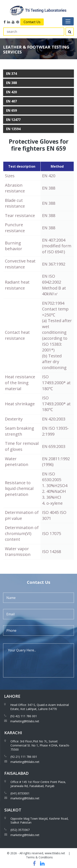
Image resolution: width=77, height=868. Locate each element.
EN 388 (11, 83)
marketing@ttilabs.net (25, 721)
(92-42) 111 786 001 (24, 716)
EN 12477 (13, 120)
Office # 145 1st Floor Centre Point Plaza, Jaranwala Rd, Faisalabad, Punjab (38, 784)
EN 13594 (13, 129)
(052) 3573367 (20, 830)
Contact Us (32, 22)
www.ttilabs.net (55, 853)
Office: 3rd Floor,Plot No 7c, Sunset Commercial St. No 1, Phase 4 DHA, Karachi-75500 (40, 745)
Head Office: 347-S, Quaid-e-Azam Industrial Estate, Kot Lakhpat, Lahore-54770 (40, 707)
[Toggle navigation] (68, 21)
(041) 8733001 (20, 793)
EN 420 (11, 92)
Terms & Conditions (39, 857)
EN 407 (11, 101)
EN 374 (11, 74)
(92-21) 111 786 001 (24, 757)
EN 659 (11, 110)
